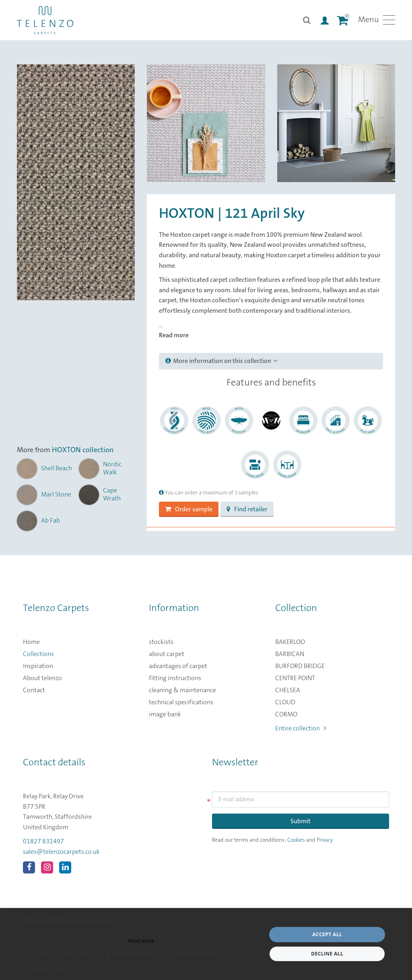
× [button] (403, 917)
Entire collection (301, 728)
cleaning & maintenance (182, 690)
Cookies (296, 840)
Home (31, 642)
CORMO (286, 714)
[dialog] (206, 944)
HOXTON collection (83, 450)
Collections (38, 654)
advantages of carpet (178, 666)
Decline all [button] (327, 954)
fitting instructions (175, 678)
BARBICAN (290, 654)
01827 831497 (43, 841)
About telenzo (42, 678)
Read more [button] (174, 335)
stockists (161, 642)
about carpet (167, 654)
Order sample (189, 509)
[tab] (271, 361)
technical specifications (181, 702)
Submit (301, 821)
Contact (34, 690)
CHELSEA (288, 690)
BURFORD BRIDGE (300, 666)
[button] (140, 969)
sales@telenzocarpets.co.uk (61, 852)
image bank (165, 714)
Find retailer (247, 509)
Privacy (325, 840)
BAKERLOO (290, 642)
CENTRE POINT (295, 678)
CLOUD (285, 702)
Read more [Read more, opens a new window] (141, 941)
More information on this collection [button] (221, 361)
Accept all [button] (327, 934)
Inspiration (38, 666)
